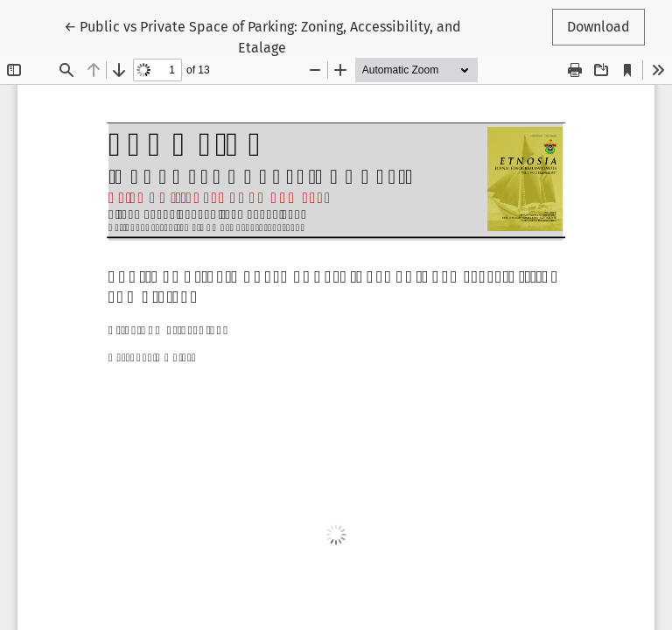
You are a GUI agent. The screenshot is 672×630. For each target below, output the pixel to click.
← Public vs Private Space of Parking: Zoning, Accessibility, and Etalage (262, 36)
